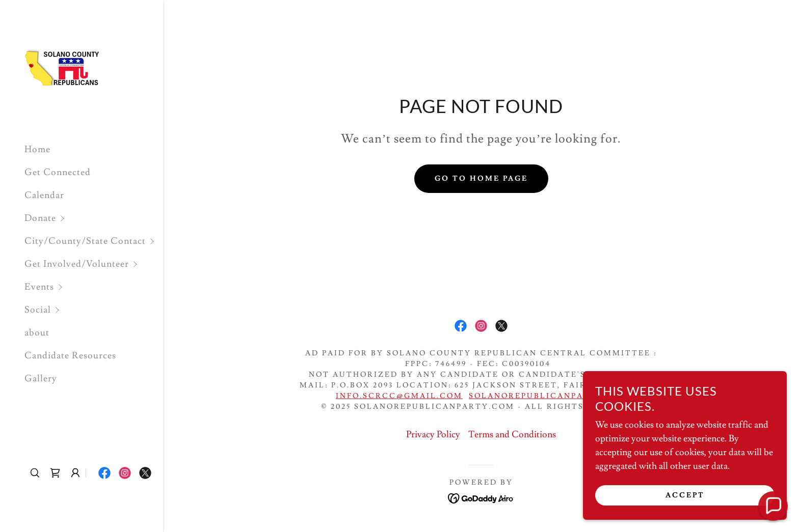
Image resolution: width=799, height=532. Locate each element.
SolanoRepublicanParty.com (551, 396)
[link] (63, 66)
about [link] (37, 333)
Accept (685, 502)
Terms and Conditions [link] (512, 435)
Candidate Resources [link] (70, 356)
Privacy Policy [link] (433, 435)
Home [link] (37, 149)
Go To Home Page (481, 179)
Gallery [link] (41, 379)
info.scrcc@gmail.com (399, 396)
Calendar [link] (44, 195)
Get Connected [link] (58, 172)
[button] (94, 218)
